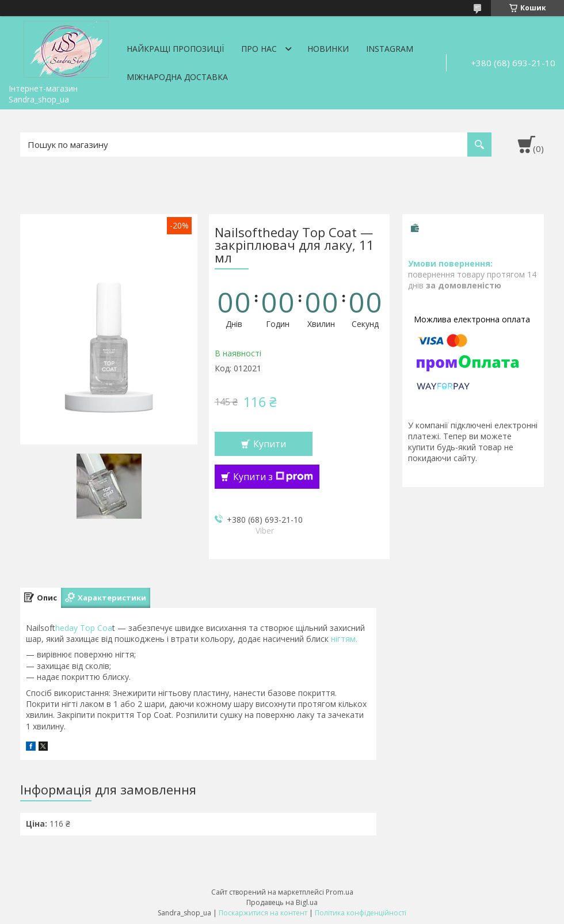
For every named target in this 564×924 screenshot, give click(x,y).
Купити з (273, 477)
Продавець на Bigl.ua (282, 902)
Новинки (328, 49)
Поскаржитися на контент (263, 913)
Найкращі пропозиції (175, 49)
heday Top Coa (84, 628)
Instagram (390, 49)
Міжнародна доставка (177, 77)
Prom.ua (340, 892)
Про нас (259, 49)
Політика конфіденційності (361, 913)
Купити (270, 444)
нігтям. (343, 639)
